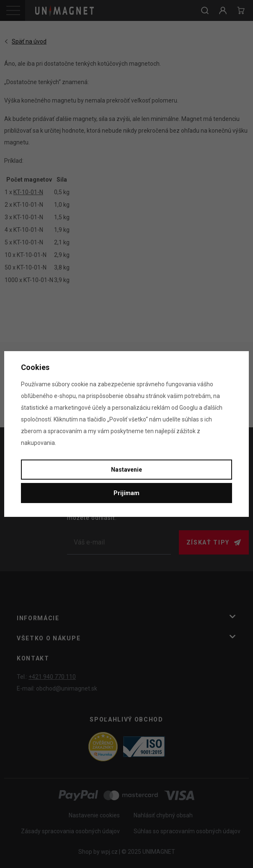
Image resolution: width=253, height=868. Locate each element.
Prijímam (126, 493)
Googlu (188, 408)
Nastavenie (126, 470)
